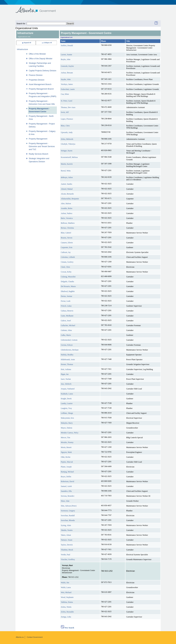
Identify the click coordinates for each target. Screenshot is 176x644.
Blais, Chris (65, 126)
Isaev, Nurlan (66, 379)
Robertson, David (68, 481)
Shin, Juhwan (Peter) (69, 506)
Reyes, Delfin (66, 477)
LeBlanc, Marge (67, 413)
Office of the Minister (37, 54)
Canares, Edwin (67, 243)
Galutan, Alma (66, 330)
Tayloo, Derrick (67, 545)
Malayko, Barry (67, 423)
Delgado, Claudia (67, 282)
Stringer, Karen (67, 151)
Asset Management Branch (40, 84)
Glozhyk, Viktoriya (68, 144)
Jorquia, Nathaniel (68, 389)
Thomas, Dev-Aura (68, 107)
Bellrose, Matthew (68, 223)
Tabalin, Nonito (67, 530)
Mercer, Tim (66, 438)
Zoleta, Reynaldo (67, 612)
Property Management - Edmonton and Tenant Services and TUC (42, 146)
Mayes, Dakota (67, 428)
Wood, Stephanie (67, 597)
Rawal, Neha (66, 171)
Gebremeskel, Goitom (69, 340)
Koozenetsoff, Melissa (69, 157)
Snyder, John (66, 79)
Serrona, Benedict (68, 496)
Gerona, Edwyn (67, 345)
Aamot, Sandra (67, 184)
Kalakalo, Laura (67, 394)
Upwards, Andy (67, 132)
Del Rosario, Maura (68, 286)
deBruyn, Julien (67, 177)
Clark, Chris (66, 267)
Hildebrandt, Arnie (68, 360)
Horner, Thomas (67, 364)
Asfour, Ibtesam (67, 73)
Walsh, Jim (65, 583)
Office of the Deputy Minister (41, 59)
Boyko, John (66, 59)
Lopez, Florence (67, 119)
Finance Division (36, 75)
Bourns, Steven (67, 238)
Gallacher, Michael (68, 325)
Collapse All (47, 43)
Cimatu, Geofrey (67, 262)
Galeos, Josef (66, 321)
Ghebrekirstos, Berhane (70, 350)
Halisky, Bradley (67, 355)
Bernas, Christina (67, 228)
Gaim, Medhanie (67, 316)
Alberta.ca (20, 637)
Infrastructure (23, 49)
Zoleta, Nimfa (66, 607)
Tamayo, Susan (67, 540)
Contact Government (35, 637)
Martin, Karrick (67, 164)
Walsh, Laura (66, 587)
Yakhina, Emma (67, 602)
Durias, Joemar (67, 296)
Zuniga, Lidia (66, 617)
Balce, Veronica (67, 218)
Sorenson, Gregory (68, 511)
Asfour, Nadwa (67, 213)
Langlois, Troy (66, 408)
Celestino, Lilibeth (68, 257)
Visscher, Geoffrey (68, 559)
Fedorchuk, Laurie (68, 89)
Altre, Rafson (66, 204)
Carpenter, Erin (67, 247)
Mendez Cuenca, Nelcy (70, 433)
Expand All (26, 43)
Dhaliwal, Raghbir (68, 291)
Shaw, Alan (65, 501)
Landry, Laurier (67, 403)
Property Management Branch (41, 89)
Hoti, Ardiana (66, 369)
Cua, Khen (65, 94)
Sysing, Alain (66, 525)
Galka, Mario (66, 335)
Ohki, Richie (66, 457)
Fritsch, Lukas (66, 306)
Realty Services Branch (38, 154)
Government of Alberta (38, 8)
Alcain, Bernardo (67, 194)
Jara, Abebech (66, 384)
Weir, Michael (66, 592)
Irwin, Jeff (65, 112)
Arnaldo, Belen (67, 208)
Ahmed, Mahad (67, 189)
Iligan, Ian (65, 374)
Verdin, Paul (66, 555)
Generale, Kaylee (67, 66)
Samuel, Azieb (66, 486)
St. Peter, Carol (67, 101)
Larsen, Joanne (67, 55)
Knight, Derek (66, 399)
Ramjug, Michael (67, 472)
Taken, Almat (66, 535)
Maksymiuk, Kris (67, 418)
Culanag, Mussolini (68, 277)
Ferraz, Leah (66, 301)
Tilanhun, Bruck (67, 550)
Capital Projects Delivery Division (42, 71)
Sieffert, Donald (67, 45)
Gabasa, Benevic (67, 311)
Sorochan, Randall (68, 516)
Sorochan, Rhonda (68, 520)
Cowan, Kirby (66, 272)
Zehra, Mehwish (67, 139)
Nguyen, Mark (66, 452)
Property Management (38, 139)
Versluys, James (67, 84)
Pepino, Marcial (67, 462)
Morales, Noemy (67, 442)
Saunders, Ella (66, 491)
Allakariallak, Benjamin (70, 199)
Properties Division (37, 80)
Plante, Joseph (66, 467)
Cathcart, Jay (66, 252)
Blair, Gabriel (66, 233)
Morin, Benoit (66, 447)
